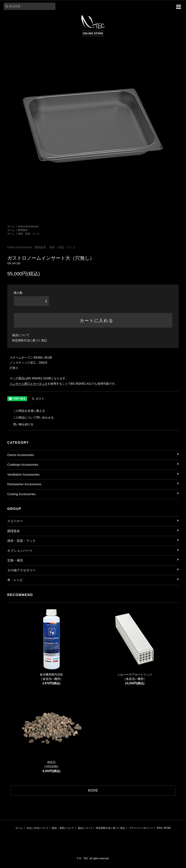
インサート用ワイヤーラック (29, 384)
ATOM (167, 828)
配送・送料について (63, 828)
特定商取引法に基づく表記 (30, 340)
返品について (21, 335)
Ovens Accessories (28, 226)
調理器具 (23, 230)
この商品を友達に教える (26, 411)
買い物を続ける (20, 424)
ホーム (11, 226)
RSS (159, 828)
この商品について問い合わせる (31, 418)
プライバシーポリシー (141, 828)
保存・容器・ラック (29, 234)
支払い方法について (38, 828)
